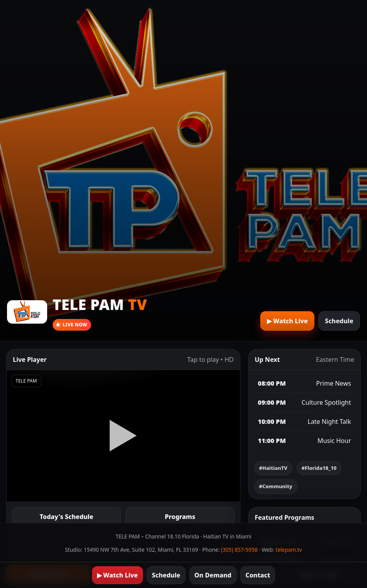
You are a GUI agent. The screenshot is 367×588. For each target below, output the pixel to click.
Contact (258, 575)
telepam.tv (289, 550)
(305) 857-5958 (239, 550)
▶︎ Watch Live (287, 321)
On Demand (213, 575)
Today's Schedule (67, 517)
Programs (180, 517)
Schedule (339, 321)
